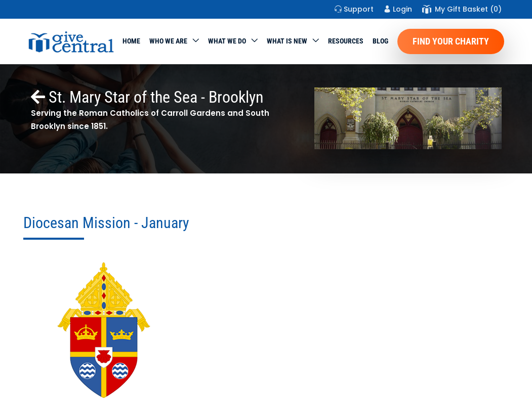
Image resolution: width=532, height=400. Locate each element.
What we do (227, 41)
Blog (380, 41)
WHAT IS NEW (287, 41)
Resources (346, 41)
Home (131, 41)
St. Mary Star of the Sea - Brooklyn (147, 97)
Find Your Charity (451, 41)
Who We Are (168, 41)
